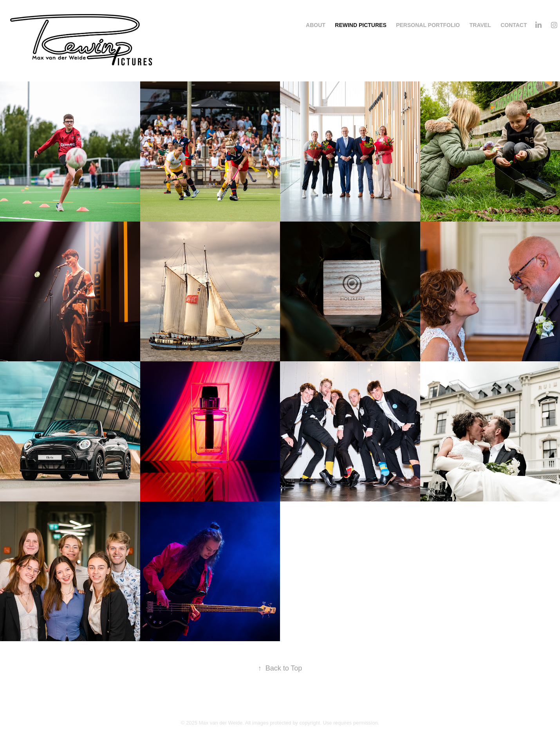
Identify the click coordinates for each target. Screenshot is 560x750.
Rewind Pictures (360, 25)
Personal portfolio (428, 25)
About (316, 25)
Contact (514, 25)
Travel (480, 25)
